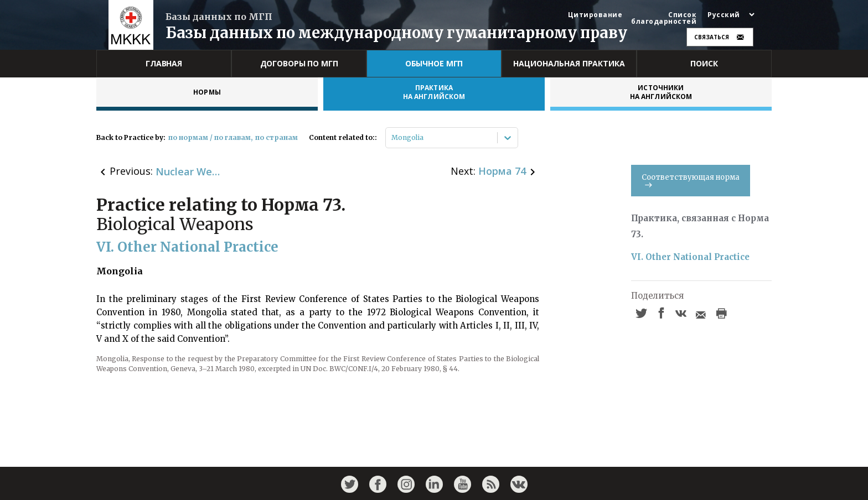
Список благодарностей (664, 18)
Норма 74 (502, 171)
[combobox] (392, 138)
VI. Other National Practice (690, 257)
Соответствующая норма (691, 180)
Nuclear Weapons (189, 171)
